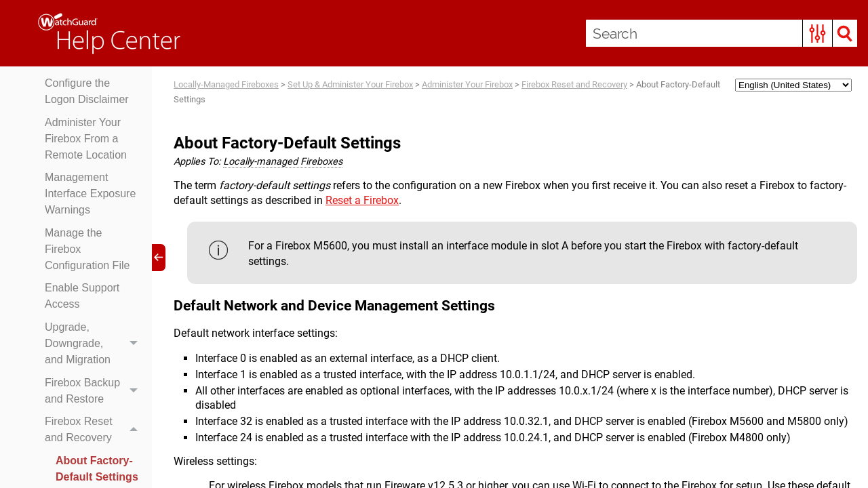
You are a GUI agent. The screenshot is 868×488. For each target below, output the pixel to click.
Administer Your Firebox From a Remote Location (86, 139)
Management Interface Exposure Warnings (90, 194)
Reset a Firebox (362, 200)
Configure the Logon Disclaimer (87, 91)
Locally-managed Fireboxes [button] (283, 162)
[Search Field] (722, 33)
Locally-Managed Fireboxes (226, 84)
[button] (817, 33)
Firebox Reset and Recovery (95, 430)
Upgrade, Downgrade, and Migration (95, 344)
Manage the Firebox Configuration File (87, 249)
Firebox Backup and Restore (95, 391)
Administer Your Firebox (467, 84)
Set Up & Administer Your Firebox (350, 84)
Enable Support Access (82, 296)
